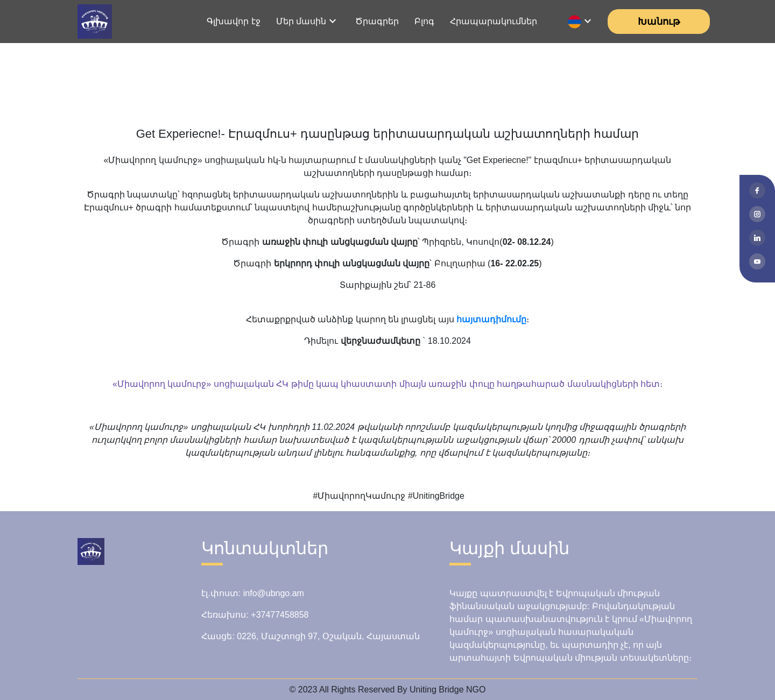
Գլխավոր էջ (233, 21)
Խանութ (659, 22)
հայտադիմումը (491, 319)
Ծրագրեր (377, 21)
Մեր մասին (301, 21)
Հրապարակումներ (494, 21)
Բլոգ (424, 21)
